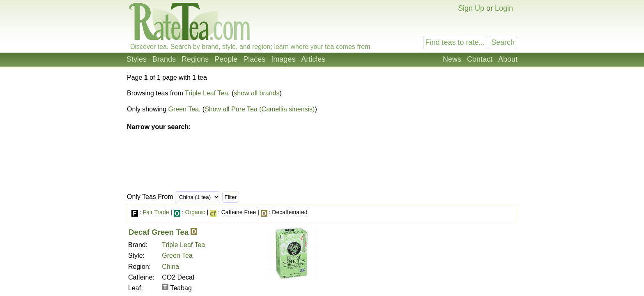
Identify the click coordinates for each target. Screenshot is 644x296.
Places (254, 59)
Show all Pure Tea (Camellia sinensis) (260, 109)
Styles (137, 59)
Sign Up (471, 8)
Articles (313, 59)
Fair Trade (156, 212)
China (170, 267)
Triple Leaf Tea (206, 93)
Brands (164, 59)
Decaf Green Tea (159, 232)
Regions (195, 59)
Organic (195, 212)
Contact (480, 59)
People (226, 59)
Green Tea (184, 109)
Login (504, 8)
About (508, 59)
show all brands (256, 93)
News (452, 59)
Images (283, 59)
